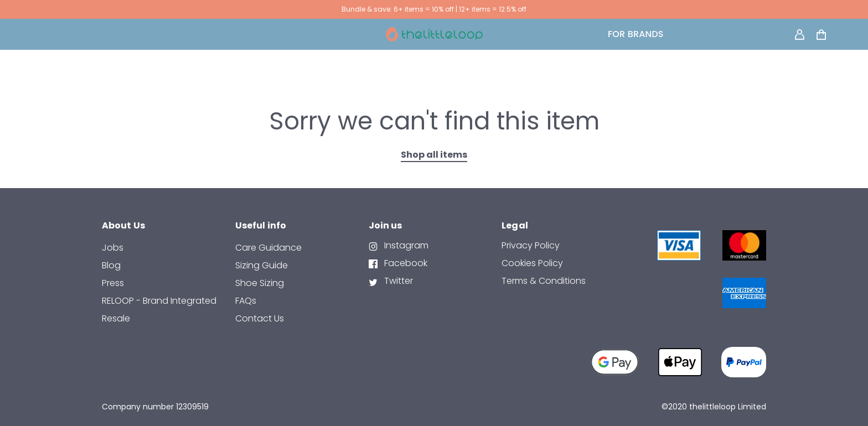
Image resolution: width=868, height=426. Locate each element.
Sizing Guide (262, 265)
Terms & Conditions (544, 281)
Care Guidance (268, 248)
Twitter (397, 281)
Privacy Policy (531, 245)
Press (113, 283)
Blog (111, 265)
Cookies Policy (532, 263)
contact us (260, 318)
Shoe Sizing (260, 283)
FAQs (246, 301)
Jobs (113, 248)
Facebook (405, 263)
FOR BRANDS (636, 34)
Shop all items (434, 155)
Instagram (405, 245)
